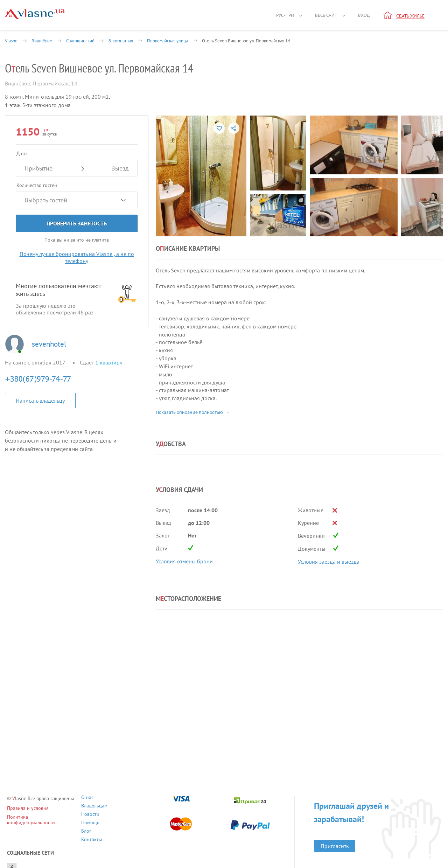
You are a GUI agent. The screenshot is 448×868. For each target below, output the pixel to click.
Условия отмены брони (184, 561)
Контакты (157, 815)
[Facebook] (12, 852)
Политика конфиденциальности (42, 817)
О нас (105, 798)
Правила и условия (28, 808)
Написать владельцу (40, 401)
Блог (104, 815)
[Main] (35, 14)
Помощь (155, 807)
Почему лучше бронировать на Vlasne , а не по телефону (77, 257)
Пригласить (332, 833)
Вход (364, 15)
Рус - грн (285, 15)
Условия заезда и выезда (329, 562)
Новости (108, 807)
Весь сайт (326, 15)
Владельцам (159, 798)
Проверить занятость (77, 223)
